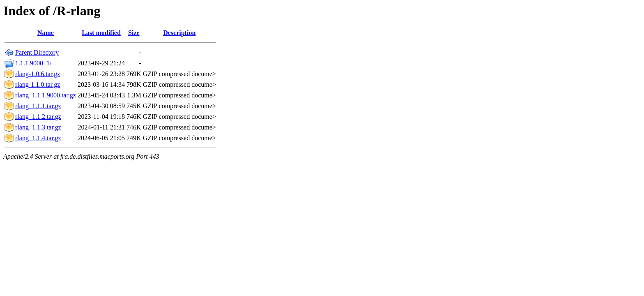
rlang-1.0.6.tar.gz (38, 74)
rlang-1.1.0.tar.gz (38, 84)
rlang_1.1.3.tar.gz (38, 127)
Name (46, 33)
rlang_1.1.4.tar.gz (38, 138)
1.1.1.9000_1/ (33, 63)
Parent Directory (37, 52)
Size (134, 33)
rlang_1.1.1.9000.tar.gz (46, 95)
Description (179, 33)
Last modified (101, 33)
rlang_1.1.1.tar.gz (38, 106)
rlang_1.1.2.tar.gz (38, 117)
